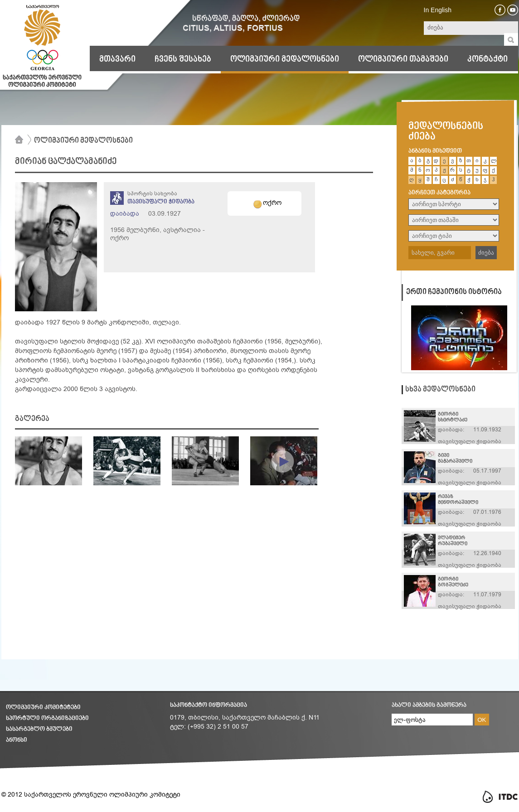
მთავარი (117, 59)
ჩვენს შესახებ (183, 59)
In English (438, 10)
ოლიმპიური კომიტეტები (43, 708)
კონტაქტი (487, 59)
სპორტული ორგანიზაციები (47, 718)
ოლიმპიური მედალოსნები (285, 59)
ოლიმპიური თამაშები (403, 59)
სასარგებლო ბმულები (39, 729)
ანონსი (17, 740)
